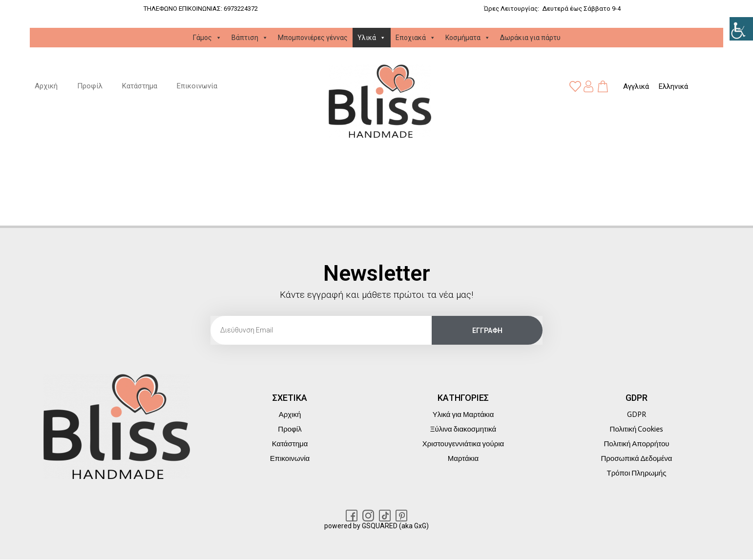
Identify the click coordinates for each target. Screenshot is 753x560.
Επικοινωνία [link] (197, 86)
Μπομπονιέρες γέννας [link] (313, 38)
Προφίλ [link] (90, 86)
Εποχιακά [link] (416, 38)
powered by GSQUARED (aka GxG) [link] (376, 526)
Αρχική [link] (46, 86)
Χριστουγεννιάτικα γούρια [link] (463, 444)
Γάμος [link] (207, 38)
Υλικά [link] (372, 38)
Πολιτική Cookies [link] (637, 429)
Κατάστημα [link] (140, 86)
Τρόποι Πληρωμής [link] (637, 473)
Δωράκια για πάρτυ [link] (530, 38)
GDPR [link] (637, 415)
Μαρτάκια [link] (463, 458)
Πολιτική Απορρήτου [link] (637, 444)
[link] (741, 29)
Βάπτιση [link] (250, 38)
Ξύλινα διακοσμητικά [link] (463, 429)
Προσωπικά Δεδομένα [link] (636, 458)
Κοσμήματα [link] (468, 38)
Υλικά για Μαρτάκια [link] (463, 415)
